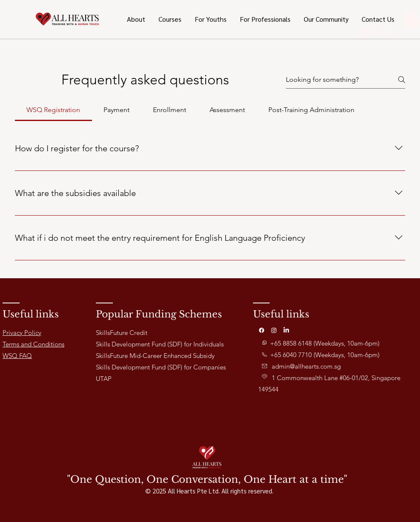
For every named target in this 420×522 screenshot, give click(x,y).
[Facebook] (262, 330)
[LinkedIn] (286, 330)
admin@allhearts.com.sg (306, 366)
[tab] (53, 110)
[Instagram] (274, 330)
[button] (210, 19)
